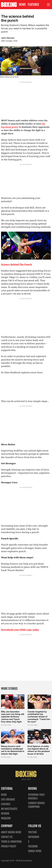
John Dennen (8, 38)
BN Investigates (9, 809)
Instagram (34, 837)
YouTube (32, 832)
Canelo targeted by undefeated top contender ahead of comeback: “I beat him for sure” (39, 717)
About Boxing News (11, 832)
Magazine (6, 818)
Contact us (7, 837)
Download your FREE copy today (20, 630)
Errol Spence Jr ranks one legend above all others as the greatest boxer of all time (39, 750)
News (22, 5)
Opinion (5, 814)
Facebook (33, 846)
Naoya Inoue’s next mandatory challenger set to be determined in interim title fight (13, 750)
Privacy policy (9, 846)
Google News (35, 851)
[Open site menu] (48, 5)
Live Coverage (8, 799)
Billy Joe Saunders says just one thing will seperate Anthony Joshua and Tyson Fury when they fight (13, 717)
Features (33, 5)
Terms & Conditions (11, 842)
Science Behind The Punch (16, 264)
